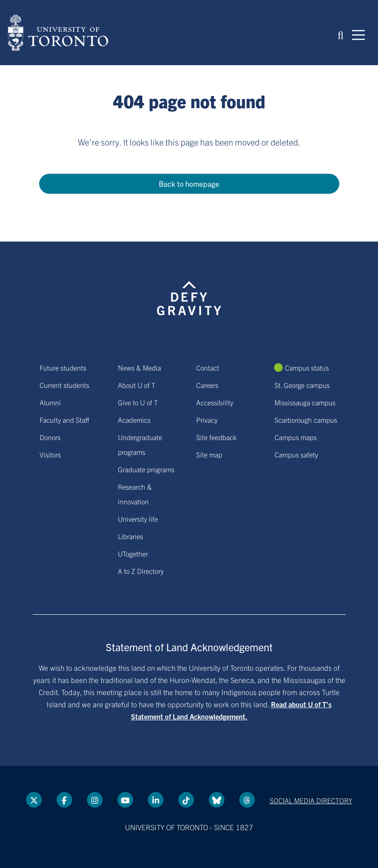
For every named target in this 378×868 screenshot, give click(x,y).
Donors (50, 437)
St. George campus (302, 385)
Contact (208, 368)
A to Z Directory (141, 571)
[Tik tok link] (186, 800)
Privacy (207, 420)
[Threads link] (247, 800)
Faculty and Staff (64, 420)
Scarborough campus (306, 420)
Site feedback (216, 437)
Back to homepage (189, 184)
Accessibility (215, 402)
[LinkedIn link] (156, 800)
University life (138, 519)
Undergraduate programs (140, 444)
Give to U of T (138, 402)
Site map (209, 454)
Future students (63, 368)
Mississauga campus (305, 402)
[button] (341, 35)
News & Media (139, 368)
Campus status (307, 368)
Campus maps (296, 437)
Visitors (50, 454)
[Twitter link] (34, 800)
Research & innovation (135, 494)
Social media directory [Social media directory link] (311, 800)
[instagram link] (95, 800)
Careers (207, 385)
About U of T (137, 385)
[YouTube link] (125, 800)
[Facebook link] (64, 800)
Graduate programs (146, 469)
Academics (134, 420)
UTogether (133, 553)
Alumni (50, 402)
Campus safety (296, 454)
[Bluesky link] (217, 800)
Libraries (130, 536)
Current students (64, 385)
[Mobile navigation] (358, 34)
